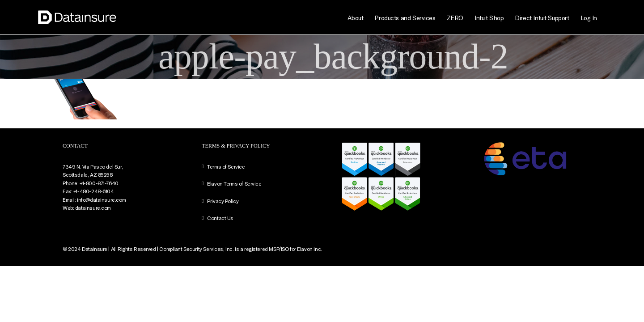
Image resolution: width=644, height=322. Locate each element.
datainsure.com (93, 208)
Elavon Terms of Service (234, 183)
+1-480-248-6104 (94, 191)
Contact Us (220, 218)
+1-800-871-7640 (99, 183)
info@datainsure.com (101, 199)
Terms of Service (226, 166)
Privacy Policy (223, 201)
